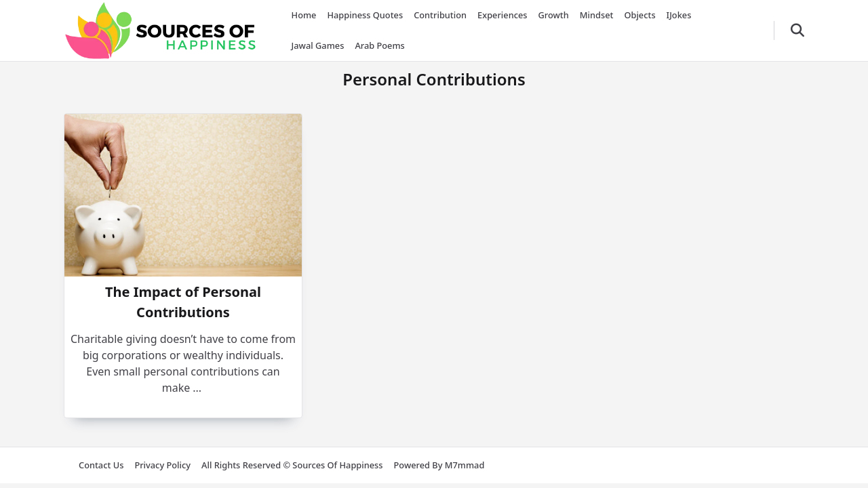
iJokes (679, 15)
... (197, 388)
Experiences (502, 15)
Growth (554, 15)
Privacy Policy (162, 465)
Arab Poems (379, 45)
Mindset (597, 15)
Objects (639, 15)
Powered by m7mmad (439, 465)
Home (304, 15)
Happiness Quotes (365, 15)
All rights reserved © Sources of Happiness (292, 465)
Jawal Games (318, 45)
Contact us (101, 465)
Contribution (440, 15)
